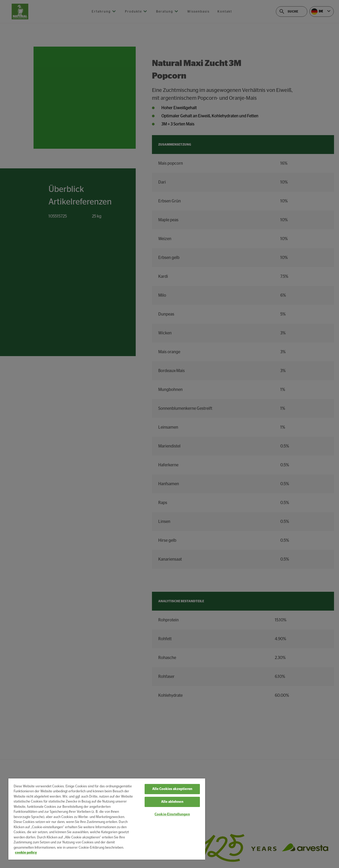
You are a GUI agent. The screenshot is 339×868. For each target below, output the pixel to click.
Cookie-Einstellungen (172, 814)
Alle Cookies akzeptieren (172, 789)
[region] (107, 819)
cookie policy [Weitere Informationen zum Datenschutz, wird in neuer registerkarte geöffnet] (26, 853)
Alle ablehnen (172, 802)
